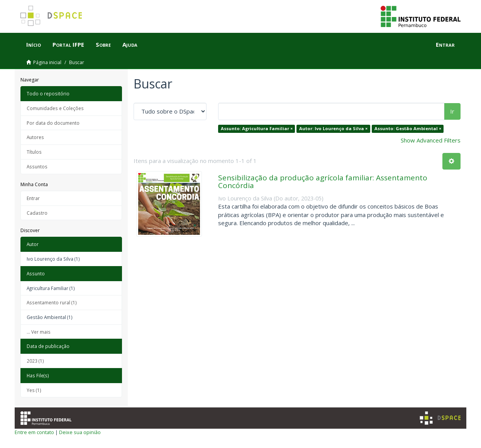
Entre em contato (34, 432)
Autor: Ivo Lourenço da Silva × (333, 128)
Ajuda (130, 44)
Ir (452, 111)
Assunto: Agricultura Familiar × (257, 128)
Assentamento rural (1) (52, 302)
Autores (35, 137)
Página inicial (47, 62)
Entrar (33, 198)
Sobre (103, 44)
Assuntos (37, 166)
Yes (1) (34, 390)
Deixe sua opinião (80, 432)
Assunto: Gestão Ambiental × (408, 128)
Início (34, 44)
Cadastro (37, 213)
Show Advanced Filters (431, 140)
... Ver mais (39, 332)
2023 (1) (35, 361)
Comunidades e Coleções (55, 108)
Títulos (34, 152)
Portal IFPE (68, 44)
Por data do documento (53, 123)
